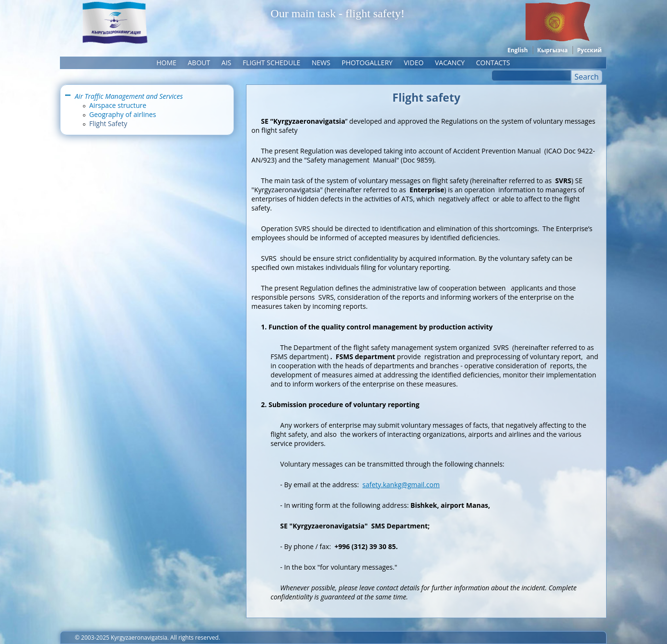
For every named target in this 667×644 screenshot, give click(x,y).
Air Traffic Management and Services (129, 96)
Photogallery (367, 63)
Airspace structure (118, 105)
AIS (226, 63)
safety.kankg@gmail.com (401, 485)
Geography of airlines (123, 114)
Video (414, 63)
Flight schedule (271, 63)
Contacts (493, 63)
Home (166, 63)
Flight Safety (108, 123)
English (518, 50)
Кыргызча (552, 50)
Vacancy (450, 63)
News (321, 63)
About (199, 63)
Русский (590, 50)
